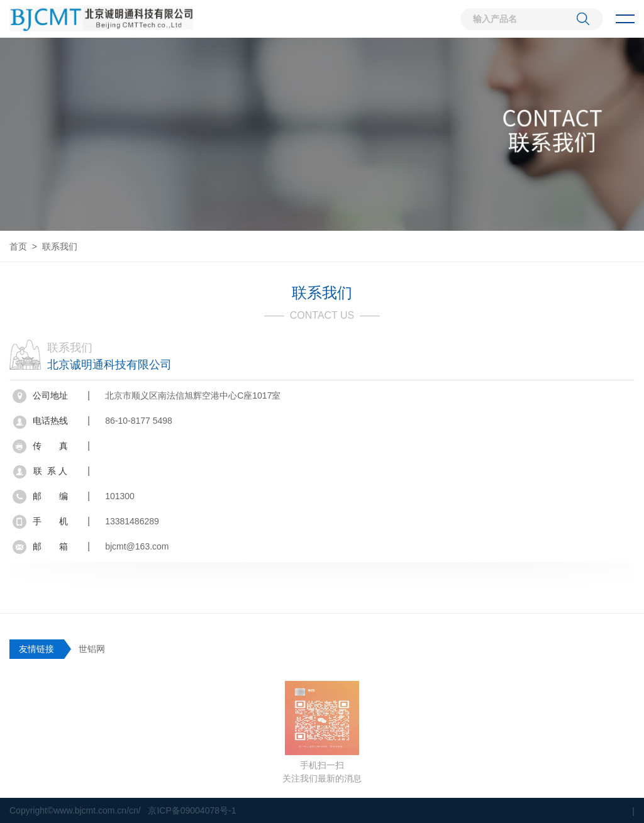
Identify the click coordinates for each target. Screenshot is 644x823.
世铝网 (92, 649)
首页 (18, 246)
